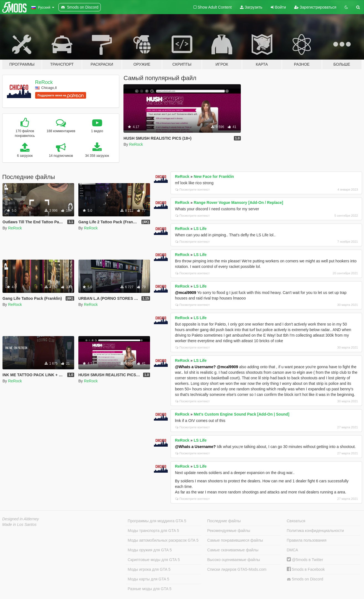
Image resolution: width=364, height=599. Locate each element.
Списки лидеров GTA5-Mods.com (237, 569)
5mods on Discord (305, 579)
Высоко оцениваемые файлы (234, 560)
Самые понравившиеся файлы (235, 540)
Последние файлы (224, 521)
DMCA (292, 550)
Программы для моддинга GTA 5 (157, 521)
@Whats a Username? (195, 367)
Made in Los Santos (19, 524)
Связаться (296, 521)
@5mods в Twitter (305, 560)
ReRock (44, 82)
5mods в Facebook (306, 569)
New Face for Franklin (214, 176)
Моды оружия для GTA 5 (150, 550)
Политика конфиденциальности (315, 531)
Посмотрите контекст (193, 190)
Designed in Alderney (21, 519)
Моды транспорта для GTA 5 (153, 531)
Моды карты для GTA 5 (148, 579)
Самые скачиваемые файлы (233, 550)
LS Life (200, 229)
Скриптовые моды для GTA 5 (154, 560)
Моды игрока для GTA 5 (149, 569)
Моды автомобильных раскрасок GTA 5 (163, 540)
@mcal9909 (186, 293)
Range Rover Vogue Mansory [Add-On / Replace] (238, 203)
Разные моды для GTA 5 (149, 589)
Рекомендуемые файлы (229, 531)
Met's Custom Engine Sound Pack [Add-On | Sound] (242, 414)
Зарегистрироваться (315, 7)
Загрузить (251, 7)
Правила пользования (307, 540)
